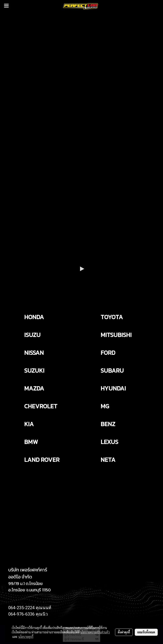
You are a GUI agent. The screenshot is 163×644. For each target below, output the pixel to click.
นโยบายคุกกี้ (26, 637)
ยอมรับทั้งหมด (146, 632)
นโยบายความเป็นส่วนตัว (95, 632)
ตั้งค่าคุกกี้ (124, 632)
